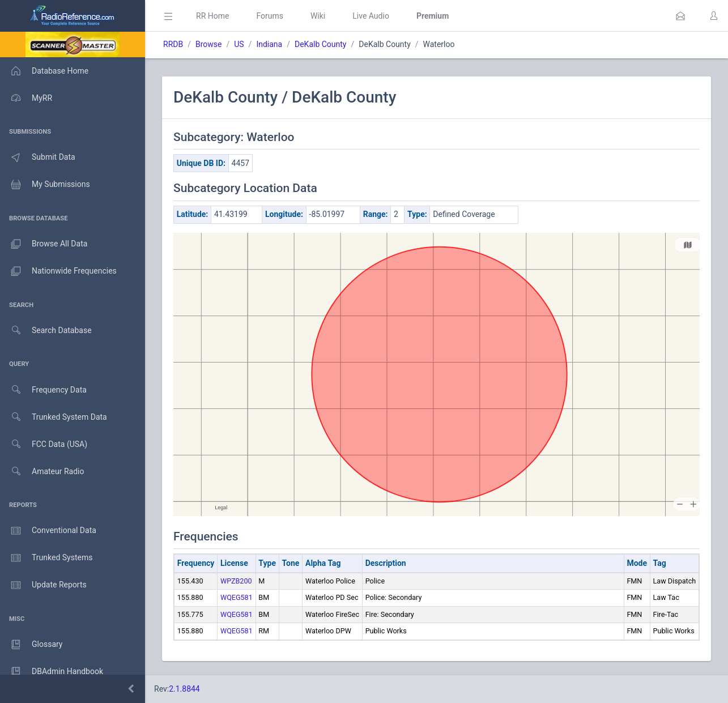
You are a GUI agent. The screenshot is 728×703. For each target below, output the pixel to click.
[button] (680, 16)
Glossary (31, 645)
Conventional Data (48, 531)
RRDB (173, 44)
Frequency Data (43, 390)
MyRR (26, 98)
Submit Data (38, 157)
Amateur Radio (42, 472)
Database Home (44, 71)
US (239, 44)
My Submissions (45, 185)
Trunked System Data (54, 417)
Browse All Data (44, 244)
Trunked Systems (46, 558)
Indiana (269, 44)
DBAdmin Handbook (52, 672)
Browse (208, 44)
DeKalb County (321, 44)
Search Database (46, 331)
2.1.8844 (184, 689)
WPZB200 (236, 581)
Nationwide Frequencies (58, 271)
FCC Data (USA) (44, 444)
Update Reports (43, 585)
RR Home (212, 16)
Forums (270, 16)
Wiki (318, 16)
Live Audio (371, 16)
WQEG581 (237, 597)
